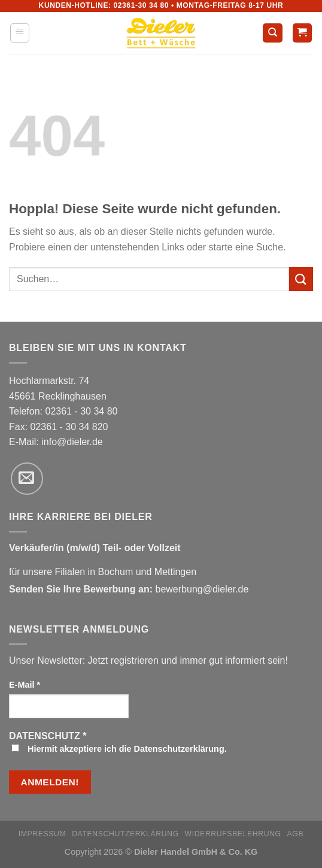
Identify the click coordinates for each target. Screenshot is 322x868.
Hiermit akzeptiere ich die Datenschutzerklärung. (119, 749)
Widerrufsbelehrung (233, 834)
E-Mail (25, 685)
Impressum (42, 834)
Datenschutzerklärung (125, 834)
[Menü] (20, 33)
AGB (296, 834)
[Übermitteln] (301, 279)
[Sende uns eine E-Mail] (27, 479)
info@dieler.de (72, 442)
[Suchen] (273, 33)
